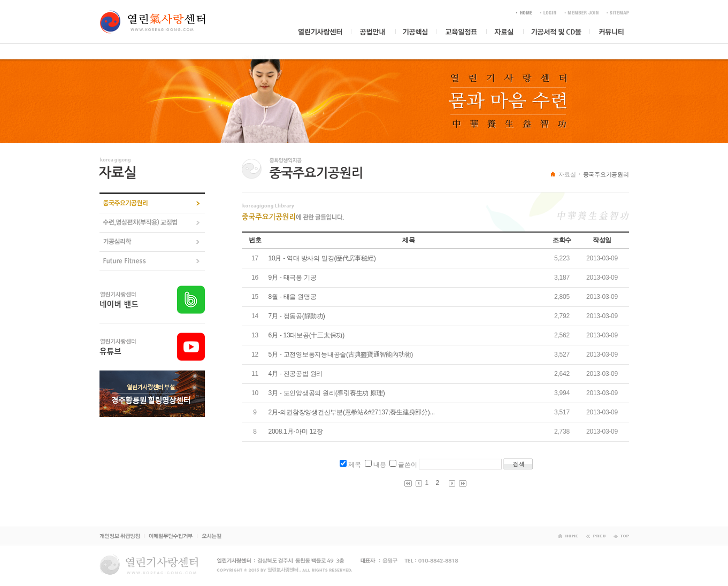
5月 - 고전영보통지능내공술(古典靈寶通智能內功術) (341, 354)
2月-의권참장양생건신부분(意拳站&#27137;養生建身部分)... (352, 412)
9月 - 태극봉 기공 (293, 277)
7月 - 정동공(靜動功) (297, 316)
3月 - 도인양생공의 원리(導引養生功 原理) (327, 393)
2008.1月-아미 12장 (296, 431)
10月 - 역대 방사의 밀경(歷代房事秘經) (322, 258)
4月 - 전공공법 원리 (296, 374)
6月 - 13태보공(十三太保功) (306, 335)
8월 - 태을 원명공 (293, 297)
